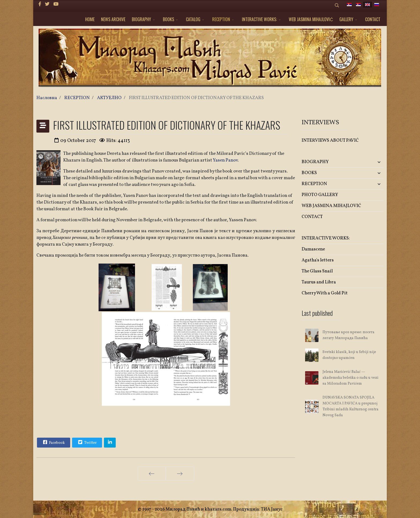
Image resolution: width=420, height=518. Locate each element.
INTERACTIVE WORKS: (259, 19)
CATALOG (193, 19)
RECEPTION (221, 19)
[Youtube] (56, 4)
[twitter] (47, 4)
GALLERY (346, 19)
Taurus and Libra (319, 282)
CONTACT (373, 19)
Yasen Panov (225, 160)
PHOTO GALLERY (320, 195)
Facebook (53, 442)
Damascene (313, 249)
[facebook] (40, 4)
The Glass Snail (317, 271)
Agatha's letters (318, 260)
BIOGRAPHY (141, 19)
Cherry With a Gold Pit (325, 293)
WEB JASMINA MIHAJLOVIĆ (311, 19)
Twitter (87, 442)
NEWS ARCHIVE (113, 19)
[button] (370, 162)
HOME (90, 19)
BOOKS (168, 19)
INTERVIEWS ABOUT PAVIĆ (330, 140)
